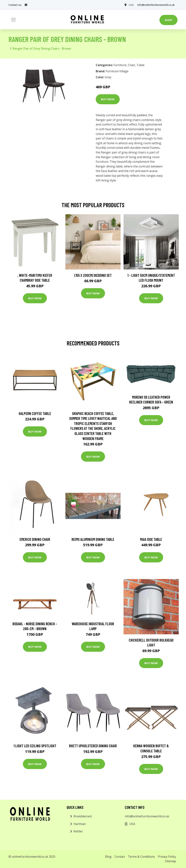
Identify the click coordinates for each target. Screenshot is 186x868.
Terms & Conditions (141, 857)
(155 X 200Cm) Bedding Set (93, 275)
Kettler (78, 831)
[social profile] (26, 5)
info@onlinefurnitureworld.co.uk (156, 5)
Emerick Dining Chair (35, 539)
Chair (132, 65)
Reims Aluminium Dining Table (93, 539)
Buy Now (108, 99)
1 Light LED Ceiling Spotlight (35, 746)
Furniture (120, 65)
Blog (108, 857)
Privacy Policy (167, 857)
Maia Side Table (151, 539)
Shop (168, 20)
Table (140, 65)
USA (131, 5)
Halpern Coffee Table (35, 413)
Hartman (80, 824)
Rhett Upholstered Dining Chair (93, 746)
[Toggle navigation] (13, 20)
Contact (120, 857)
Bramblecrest (83, 816)
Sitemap (170, 861)
